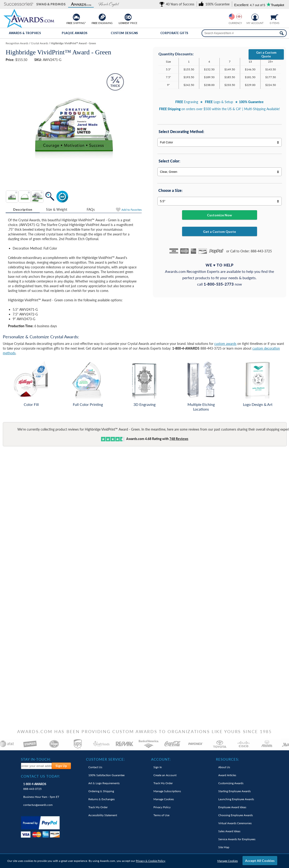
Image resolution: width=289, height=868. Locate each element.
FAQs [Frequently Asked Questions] (91, 209)
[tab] (23, 210)
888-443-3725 (35, 786)
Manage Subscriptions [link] (167, 791)
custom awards (225, 344)
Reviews (179, 439)
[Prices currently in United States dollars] (232, 17)
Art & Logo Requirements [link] (104, 783)
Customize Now (219, 215)
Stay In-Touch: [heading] (36, 759)
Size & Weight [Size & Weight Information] (57, 209)
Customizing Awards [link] (231, 783)
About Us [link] (224, 767)
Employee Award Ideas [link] (232, 807)
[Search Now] (282, 33)
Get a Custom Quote (266, 54)
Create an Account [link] (165, 775)
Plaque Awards (75, 33)
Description (23, 209)
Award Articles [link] (227, 775)
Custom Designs (124, 33)
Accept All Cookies (260, 861)
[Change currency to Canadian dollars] (239, 17)
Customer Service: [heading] (105, 759)
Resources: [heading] (228, 759)
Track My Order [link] (98, 807)
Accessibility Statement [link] (103, 815)
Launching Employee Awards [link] (236, 799)
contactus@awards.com (38, 805)
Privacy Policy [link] (162, 807)
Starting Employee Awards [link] (234, 791)
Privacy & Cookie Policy (150, 861)
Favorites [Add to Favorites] (132, 210)
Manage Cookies (228, 861)
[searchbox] (244, 33)
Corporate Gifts (174, 33)
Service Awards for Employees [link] (237, 839)
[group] (235, 17)
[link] (178, 4)
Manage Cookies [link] (164, 799)
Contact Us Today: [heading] (41, 776)
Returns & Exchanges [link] (102, 799)
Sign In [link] (158, 767)
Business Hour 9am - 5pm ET (41, 797)
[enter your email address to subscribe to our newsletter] (36, 766)
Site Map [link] (224, 847)
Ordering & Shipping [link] (101, 791)
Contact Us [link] (95, 767)
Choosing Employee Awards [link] (236, 815)
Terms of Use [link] (161, 815)
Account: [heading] (161, 759)
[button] (19, 4)
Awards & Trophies (25, 33)
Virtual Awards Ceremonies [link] (235, 823)
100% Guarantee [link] (106, 775)
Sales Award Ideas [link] (229, 831)
